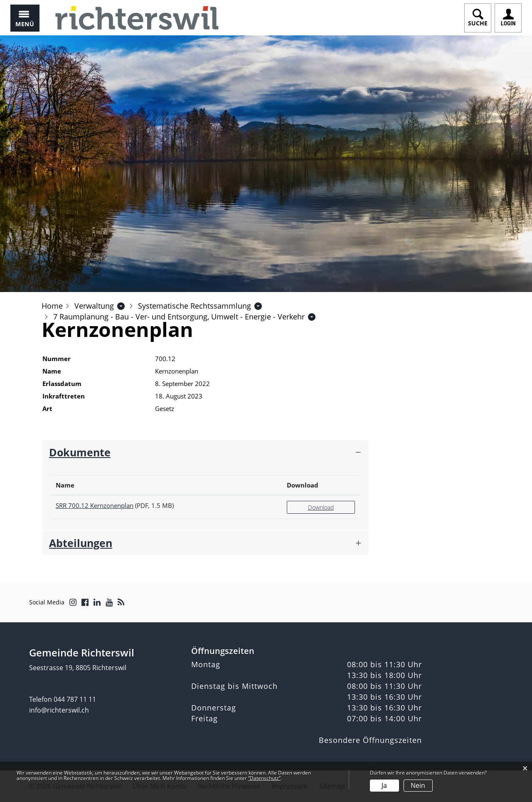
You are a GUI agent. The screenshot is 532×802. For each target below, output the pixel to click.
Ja (384, 785)
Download (321, 507)
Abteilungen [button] (81, 543)
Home (52, 306)
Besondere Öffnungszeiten (370, 740)
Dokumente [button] (80, 452)
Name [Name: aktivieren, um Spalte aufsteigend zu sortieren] (65, 485)
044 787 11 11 (75, 699)
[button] (94, 306)
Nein (418, 785)
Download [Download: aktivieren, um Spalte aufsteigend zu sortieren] (303, 485)
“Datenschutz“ (264, 778)
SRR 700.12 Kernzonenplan (95, 505)
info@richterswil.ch (59, 710)
